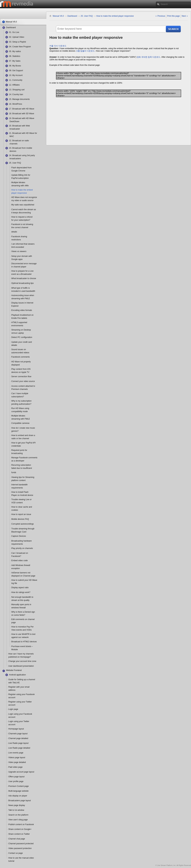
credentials (16, 446)
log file (14, 583)
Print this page (173, 16)
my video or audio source (20, 200)
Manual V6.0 (58, 16)
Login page (13, 709)
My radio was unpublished (23, 205)
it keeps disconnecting (20, 213)
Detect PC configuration (22, 337)
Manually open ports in (21, 605)
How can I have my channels (21, 654)
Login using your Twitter (19, 721)
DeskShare (14, 122)
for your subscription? (20, 220)
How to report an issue (21, 514)
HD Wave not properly (21, 362)
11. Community (16, 80)
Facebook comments (20, 357)
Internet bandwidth (20, 485)
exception (16, 568)
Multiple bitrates (18, 183)
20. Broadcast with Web (20, 126)
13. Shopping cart (17, 90)
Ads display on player (18, 796)
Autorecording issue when (23, 295)
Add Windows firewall (21, 565)
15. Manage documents (19, 99)
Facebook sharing (19, 237)
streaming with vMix (20, 186)
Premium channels (20, 389)
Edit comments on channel (23, 619)
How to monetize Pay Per (22, 627)
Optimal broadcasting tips (22, 283)
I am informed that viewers (23, 244)
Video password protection (20, 848)
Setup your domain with (22, 256)
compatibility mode (20, 411)
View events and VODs (20, 630)
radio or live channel (20, 439)
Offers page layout (16, 777)
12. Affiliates (14, 85)
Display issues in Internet (22, 303)
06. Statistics (15, 56)
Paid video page (15, 767)
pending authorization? (20, 404)
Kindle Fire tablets (19, 318)
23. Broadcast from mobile (21, 148)
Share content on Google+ (20, 829)
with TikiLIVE (14, 683)
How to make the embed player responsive (115, 16)
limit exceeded (18, 247)
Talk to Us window (16, 810)
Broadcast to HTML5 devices (24, 642)
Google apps (17, 259)
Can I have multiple (20, 394)
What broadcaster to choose (24, 278)
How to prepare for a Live (22, 271)
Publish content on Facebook (21, 824)
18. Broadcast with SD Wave (22, 114)
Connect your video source (23, 381)
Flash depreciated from (21, 168)
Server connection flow (21, 377)
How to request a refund (22, 217)
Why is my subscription (21, 401)
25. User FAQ (15, 163)
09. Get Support (16, 71)
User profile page (16, 781)
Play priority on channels (22, 548)
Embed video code (20, 561)
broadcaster (15, 129)
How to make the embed (22, 190)
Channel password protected (21, 844)
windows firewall (19, 608)
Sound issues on (19, 350)
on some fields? (18, 615)
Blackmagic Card (19, 532)
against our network (20, 637)
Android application (17, 675)
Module (15, 650)
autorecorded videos (20, 353)
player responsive (19, 193)
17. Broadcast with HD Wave (22, 109)
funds (14, 472)
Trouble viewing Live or (21, 500)
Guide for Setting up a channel (22, 680)
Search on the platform (18, 815)
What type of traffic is (21, 288)
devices (13, 151)
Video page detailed (17, 762)
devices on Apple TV (20, 372)
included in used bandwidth (20, 291)
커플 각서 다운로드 (58, 46)
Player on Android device (20, 495)
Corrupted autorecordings (23, 524)
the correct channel (20, 228)
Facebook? (16, 556)
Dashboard (11, 28)
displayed (16, 365)
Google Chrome (18, 171)
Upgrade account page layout (21, 772)
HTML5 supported (19, 322)
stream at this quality (20, 600)
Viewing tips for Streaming (23, 477)
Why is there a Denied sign (23, 612)
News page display (17, 805)
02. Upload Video (17, 37)
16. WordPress (16, 104)
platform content (18, 480)
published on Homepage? (17, 657)
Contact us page (16, 853)
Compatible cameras (20, 423)
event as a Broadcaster (20, 274)
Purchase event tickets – (22, 646)
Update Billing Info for (21, 175)
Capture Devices (19, 536)
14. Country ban (16, 94)
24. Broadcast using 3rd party (22, 155)
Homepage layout (16, 729)
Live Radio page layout (18, 743)
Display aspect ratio (20, 588)
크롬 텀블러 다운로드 (85, 51)
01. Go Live (14, 32)
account (12, 698)
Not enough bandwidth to (22, 597)
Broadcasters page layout (20, 801)
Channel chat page (17, 839)
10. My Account (16, 75)
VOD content (17, 503)
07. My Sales (15, 61)
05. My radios (15, 51)
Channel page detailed (18, 738)
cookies (15, 510)
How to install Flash (20, 492)
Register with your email (19, 687)
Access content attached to (23, 386)
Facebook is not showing (22, 224)
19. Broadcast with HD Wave (22, 118)
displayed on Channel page (20, 576)
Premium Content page (19, 786)
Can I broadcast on (20, 553)
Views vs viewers (19, 251)
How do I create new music (23, 428)
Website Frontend (14, 670)
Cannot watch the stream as (24, 210)
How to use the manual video (21, 858)
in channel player (19, 267)
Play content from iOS (21, 369)
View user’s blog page (18, 820)
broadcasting (17, 453)
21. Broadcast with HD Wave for (23, 133)
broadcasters (15, 159)
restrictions (16, 240)
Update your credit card (22, 342)
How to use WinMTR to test (23, 634)
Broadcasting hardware (21, 541)
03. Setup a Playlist (18, 42)
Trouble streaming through (23, 529)
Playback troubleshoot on (22, 315)
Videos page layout (17, 758)
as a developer (18, 461)
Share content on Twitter (19, 834)
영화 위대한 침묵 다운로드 (149, 57)
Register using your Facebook (21, 694)
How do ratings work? (21, 592)
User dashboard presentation (21, 666)
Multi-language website (19, 791)
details (14, 232)
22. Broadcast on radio (19, 141)
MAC (12, 136)
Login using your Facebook (20, 714)
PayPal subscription (20, 178)
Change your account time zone (22, 661)
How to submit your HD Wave (24, 580)
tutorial (11, 861)
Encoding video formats (22, 310)
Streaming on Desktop (21, 330)
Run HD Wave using (20, 408)
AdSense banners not (21, 573)
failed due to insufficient (20, 468)
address (12, 690)
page (14, 623)
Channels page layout (18, 734)
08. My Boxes (15, 66)
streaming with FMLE (20, 299)
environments (17, 326)
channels (14, 144)
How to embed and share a (23, 435)
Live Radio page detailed (19, 748)
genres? (15, 431)
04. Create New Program (20, 47)
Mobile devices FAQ (20, 519)
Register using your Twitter (20, 702)
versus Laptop (18, 333)
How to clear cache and (22, 507)
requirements (17, 488)
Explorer (15, 306)
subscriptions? (18, 397)
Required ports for (19, 450)
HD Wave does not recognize (24, 197)
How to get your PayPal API (23, 443)
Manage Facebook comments (24, 458)
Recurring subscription (21, 465)
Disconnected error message (24, 264)
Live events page (16, 753)
